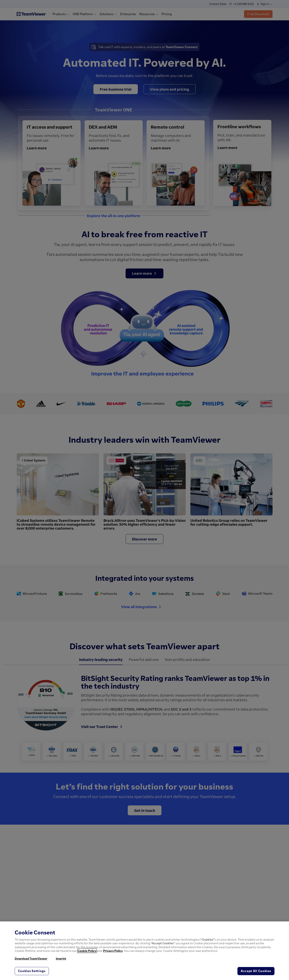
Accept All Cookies (256, 971)
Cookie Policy (87, 951)
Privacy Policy (113, 951)
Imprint (61, 958)
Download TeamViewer (31, 958)
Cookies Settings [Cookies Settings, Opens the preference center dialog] (32, 971)
